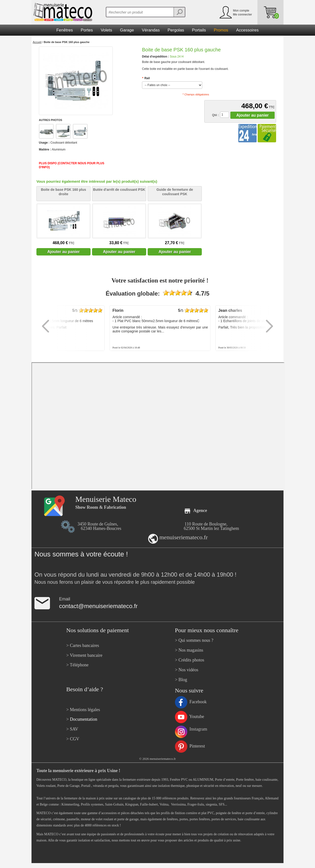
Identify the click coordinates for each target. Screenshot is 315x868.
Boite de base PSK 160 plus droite (63, 192)
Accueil (37, 42)
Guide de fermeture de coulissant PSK (175, 192)
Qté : (215, 115)
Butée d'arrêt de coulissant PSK (119, 190)
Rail (146, 78)
